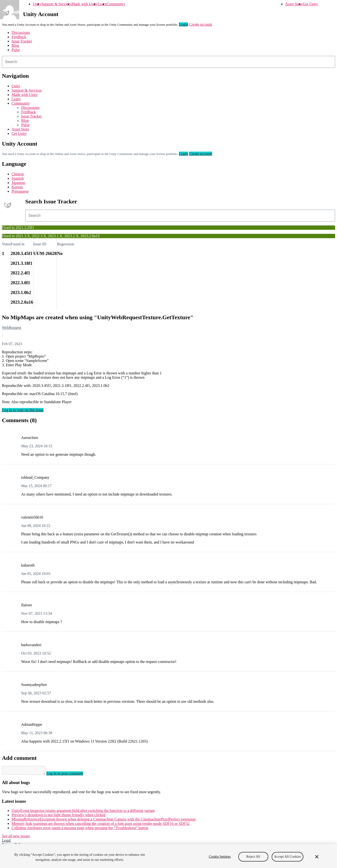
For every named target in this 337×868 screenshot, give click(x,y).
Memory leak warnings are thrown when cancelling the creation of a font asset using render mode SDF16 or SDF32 (101, 825)
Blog (15, 45)
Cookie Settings (220, 857)
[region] (168, 856)
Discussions (21, 32)
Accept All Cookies (288, 857)
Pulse (16, 50)
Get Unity (310, 4)
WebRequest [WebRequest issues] (12, 328)
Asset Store (294, 4)
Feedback (19, 37)
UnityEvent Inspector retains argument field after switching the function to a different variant (83, 812)
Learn (102, 4)
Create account (201, 24)
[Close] (317, 857)
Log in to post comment (70, 775)
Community (116, 4)
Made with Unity (85, 4)
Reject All (253, 857)
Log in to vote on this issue (23, 410)
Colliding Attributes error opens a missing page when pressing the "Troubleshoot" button (80, 829)
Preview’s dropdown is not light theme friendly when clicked (58, 816)
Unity (37, 4)
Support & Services (56, 4)
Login (184, 24)
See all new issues (16, 837)
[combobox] (168, 62)
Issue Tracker (22, 41)
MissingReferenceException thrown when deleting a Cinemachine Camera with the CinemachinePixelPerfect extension (104, 821)
